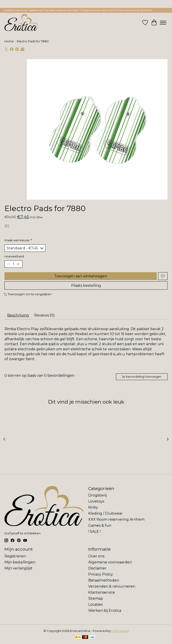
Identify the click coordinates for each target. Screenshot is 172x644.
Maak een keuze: (18, 240)
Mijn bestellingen (20, 562)
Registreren (15, 556)
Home (9, 41)
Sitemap (96, 598)
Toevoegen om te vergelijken (28, 294)
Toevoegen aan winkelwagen (81, 276)
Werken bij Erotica (105, 611)
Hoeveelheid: (14, 256)
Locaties (95, 604)
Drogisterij (97, 495)
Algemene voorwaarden (110, 562)
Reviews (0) (44, 315)
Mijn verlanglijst (18, 568)
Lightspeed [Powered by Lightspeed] (120, 631)
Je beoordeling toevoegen (142, 377)
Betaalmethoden (104, 580)
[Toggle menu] (163, 23)
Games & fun (100, 525)
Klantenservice (102, 592)
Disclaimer (97, 568)
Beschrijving (18, 315)
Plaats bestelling (86, 286)
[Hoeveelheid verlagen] (9, 264)
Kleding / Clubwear (105, 513)
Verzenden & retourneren (112, 586)
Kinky (93, 507)
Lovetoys (96, 501)
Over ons (96, 556)
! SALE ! (94, 532)
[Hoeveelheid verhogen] (18, 264)
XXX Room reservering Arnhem (116, 519)
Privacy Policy (101, 574)
